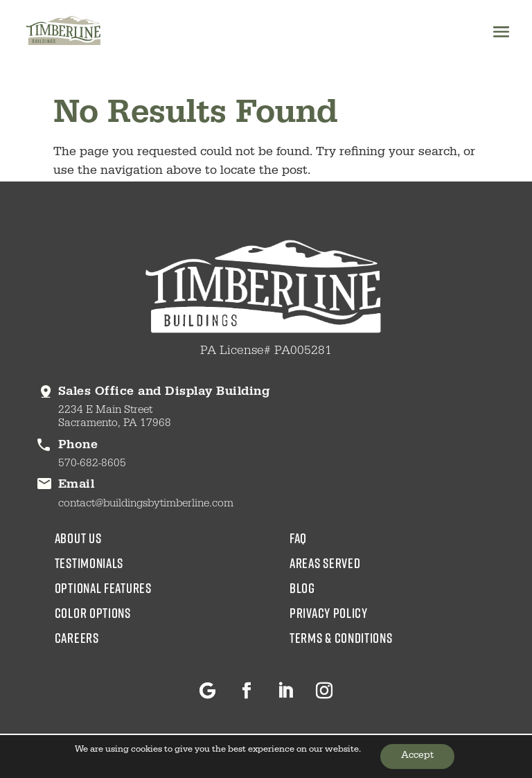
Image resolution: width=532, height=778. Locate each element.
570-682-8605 (92, 464)
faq (298, 538)
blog (302, 587)
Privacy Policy (329, 612)
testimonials (89, 563)
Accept (417, 757)
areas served (325, 563)
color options (93, 612)
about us (78, 538)
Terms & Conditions (341, 637)
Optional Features (103, 587)
